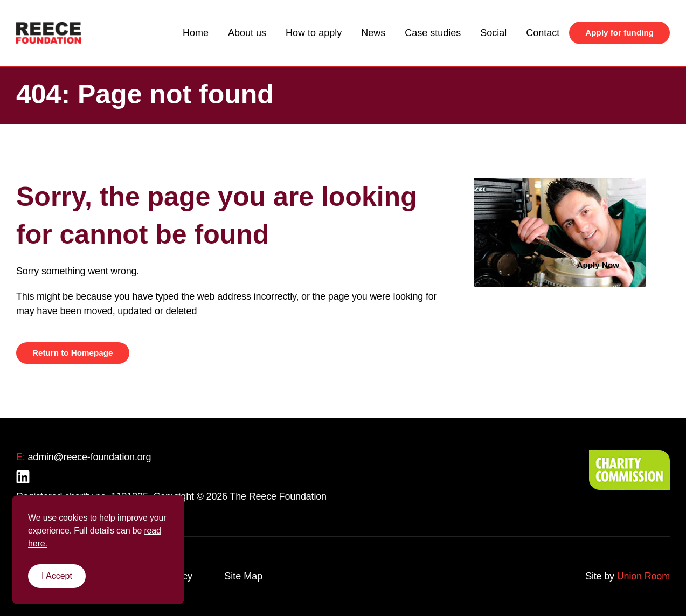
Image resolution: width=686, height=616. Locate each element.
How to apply (314, 33)
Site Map (243, 576)
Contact (543, 33)
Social (493, 33)
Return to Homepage (73, 353)
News (373, 33)
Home (196, 33)
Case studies (433, 33)
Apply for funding (619, 33)
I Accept (57, 576)
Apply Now (598, 265)
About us (247, 33)
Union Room (643, 576)
